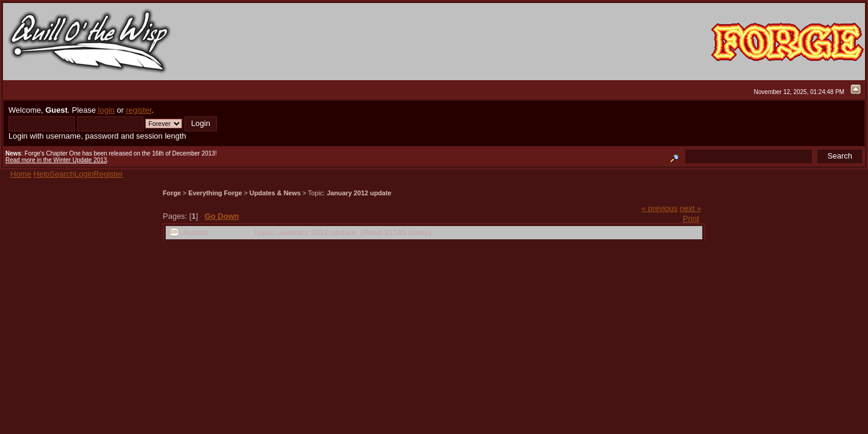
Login (84, 174)
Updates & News (275, 193)
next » (690, 208)
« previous (659, 208)
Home (21, 174)
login (106, 110)
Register (108, 174)
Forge (172, 193)
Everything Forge (215, 193)
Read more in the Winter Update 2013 (56, 160)
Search (62, 174)
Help (42, 174)
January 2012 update (359, 193)
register (139, 110)
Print (691, 219)
